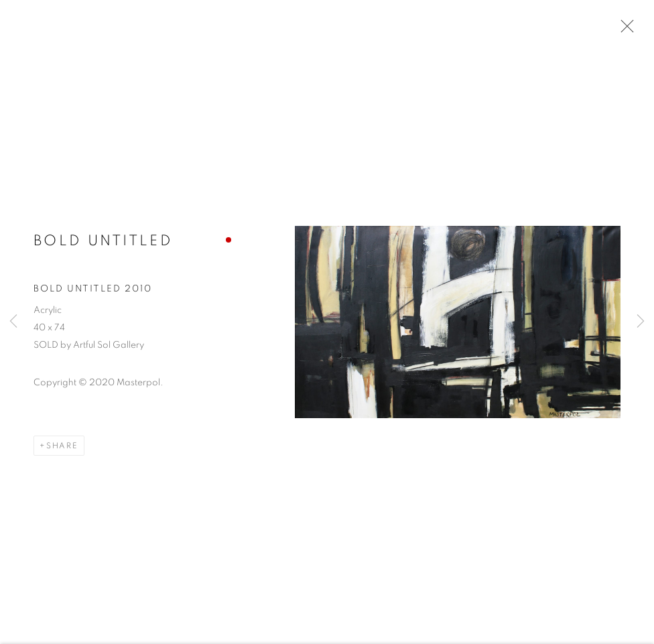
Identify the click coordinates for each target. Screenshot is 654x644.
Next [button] (641, 322)
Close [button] (624, 30)
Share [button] (62, 447)
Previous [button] (13, 322)
